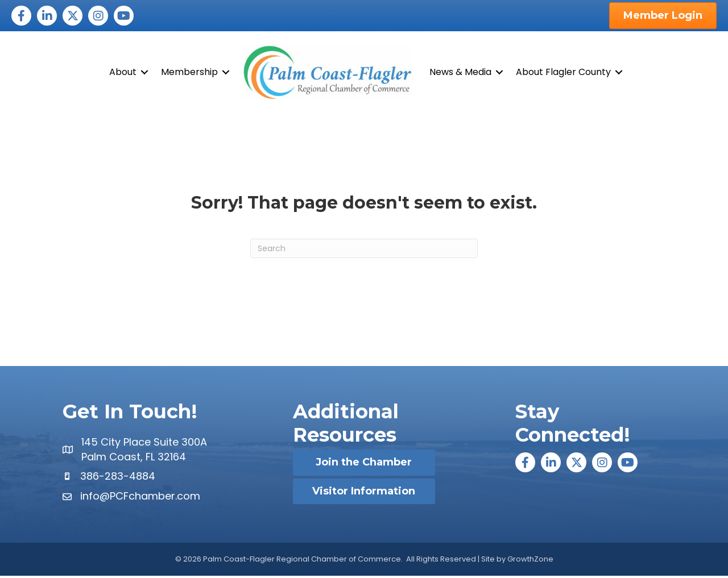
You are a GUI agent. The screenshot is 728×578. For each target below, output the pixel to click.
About (123, 73)
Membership (189, 73)
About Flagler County (563, 73)
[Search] (364, 251)
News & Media (460, 73)
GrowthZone (530, 561)
